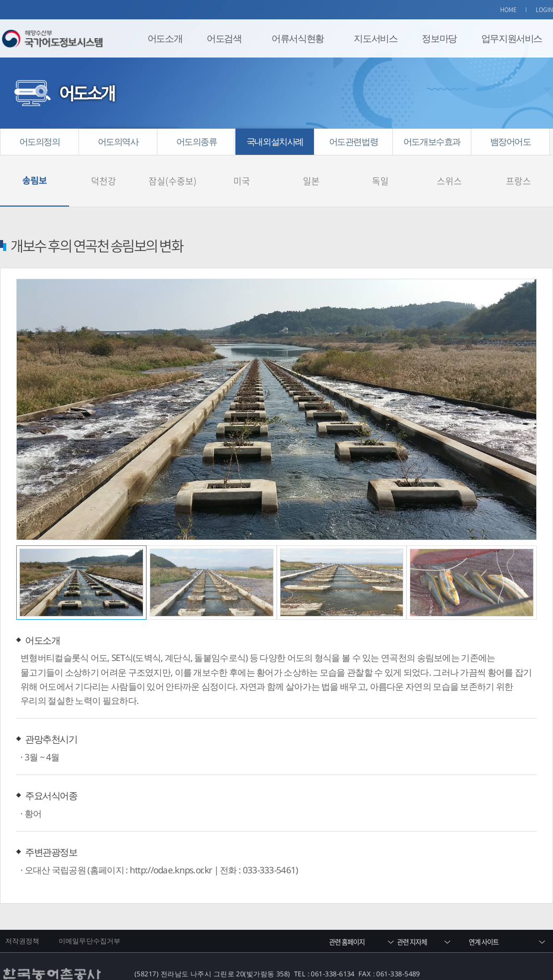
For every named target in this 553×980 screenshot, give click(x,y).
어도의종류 (197, 141)
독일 (380, 167)
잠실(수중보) (173, 167)
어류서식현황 (298, 38)
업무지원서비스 (512, 38)
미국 (242, 167)
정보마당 (439, 38)
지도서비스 (375, 38)
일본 (311, 167)
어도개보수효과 (432, 141)
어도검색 (224, 38)
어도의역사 (118, 141)
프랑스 (518, 167)
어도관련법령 (354, 141)
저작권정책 (22, 913)
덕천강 (104, 167)
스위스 (449, 167)
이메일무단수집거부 (89, 913)
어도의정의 (40, 141)
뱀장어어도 (511, 141)
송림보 (35, 167)
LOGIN (545, 10)
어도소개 (165, 38)
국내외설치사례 (275, 141)
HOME (509, 10)
